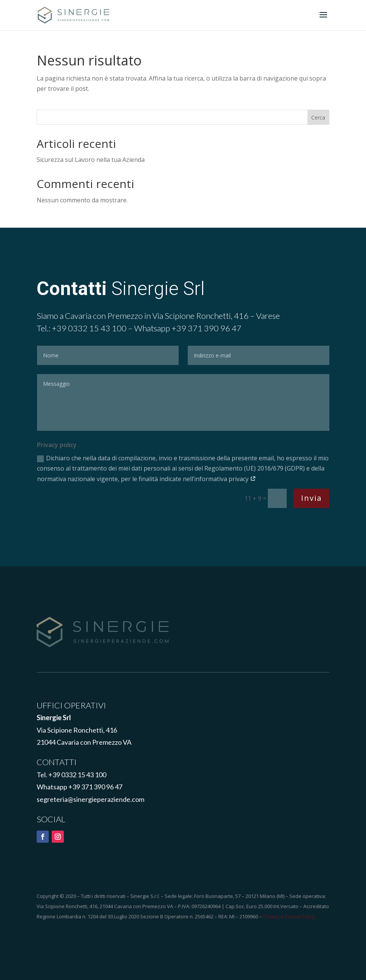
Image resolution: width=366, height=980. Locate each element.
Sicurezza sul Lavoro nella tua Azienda (91, 160)
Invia (311, 498)
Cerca (318, 117)
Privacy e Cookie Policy (289, 916)
